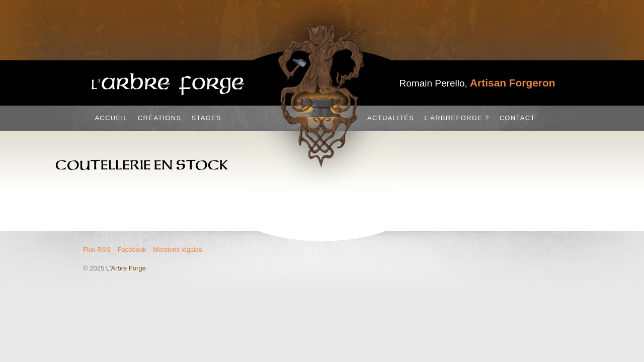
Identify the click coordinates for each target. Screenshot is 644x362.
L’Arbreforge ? (457, 118)
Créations (160, 118)
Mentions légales (178, 250)
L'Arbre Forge (126, 268)
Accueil (111, 118)
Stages (206, 118)
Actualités (391, 118)
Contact (517, 118)
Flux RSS (97, 250)
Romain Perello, (477, 83)
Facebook (132, 250)
